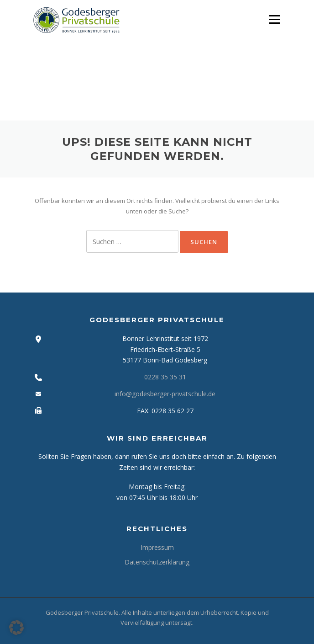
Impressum (157, 547)
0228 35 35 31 (165, 377)
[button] (16, 628)
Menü (275, 19)
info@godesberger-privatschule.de (165, 394)
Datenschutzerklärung (157, 562)
